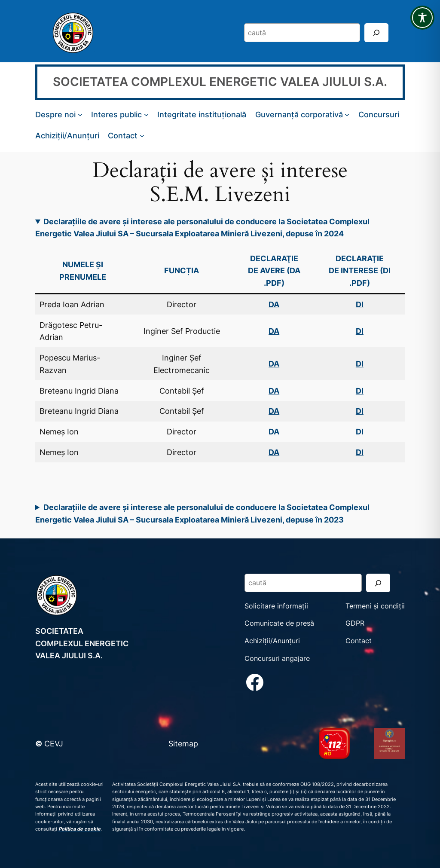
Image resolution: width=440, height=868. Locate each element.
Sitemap (183, 743)
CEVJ (54, 743)
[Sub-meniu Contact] (142, 136)
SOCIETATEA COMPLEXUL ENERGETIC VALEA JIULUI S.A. (220, 82)
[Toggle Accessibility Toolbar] (422, 18)
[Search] (376, 32)
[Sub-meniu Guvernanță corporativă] (347, 115)
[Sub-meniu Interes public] (146, 115)
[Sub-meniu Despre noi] (80, 115)
